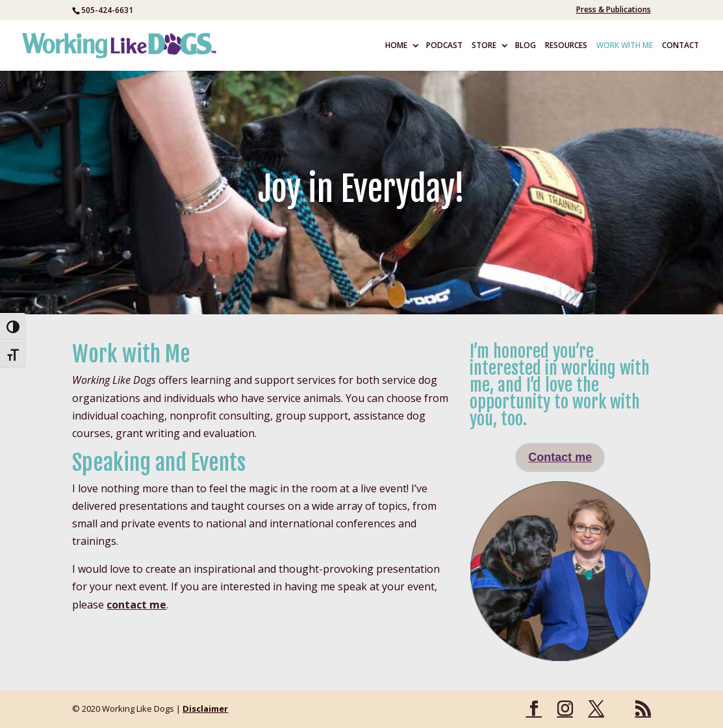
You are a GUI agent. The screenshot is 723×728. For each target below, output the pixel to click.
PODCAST (444, 46)
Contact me (560, 457)
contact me (136, 605)
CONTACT (680, 46)
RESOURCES (566, 46)
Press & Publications (614, 10)
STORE (484, 46)
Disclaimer (205, 709)
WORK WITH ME (625, 46)
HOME (396, 46)
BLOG (526, 46)
